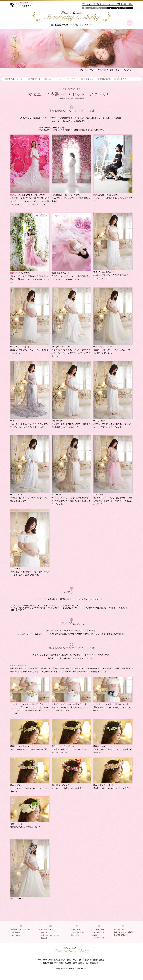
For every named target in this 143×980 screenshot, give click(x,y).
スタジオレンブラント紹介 (21, 929)
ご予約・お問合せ (95, 8)
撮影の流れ (104, 79)
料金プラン (37, 79)
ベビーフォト (75, 929)
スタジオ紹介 (16, 932)
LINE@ (95, 935)
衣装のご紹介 (75, 935)
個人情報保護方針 (120, 935)
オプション (88, 79)
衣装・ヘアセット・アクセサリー (63, 79)
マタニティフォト (19, 79)
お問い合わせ (119, 929)
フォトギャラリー (123, 79)
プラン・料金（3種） (78, 932)
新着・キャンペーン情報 (123, 932)
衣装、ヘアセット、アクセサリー (52, 935)
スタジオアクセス (121, 8)
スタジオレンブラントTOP (91, 70)
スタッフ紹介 (16, 935)
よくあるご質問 (98, 929)
